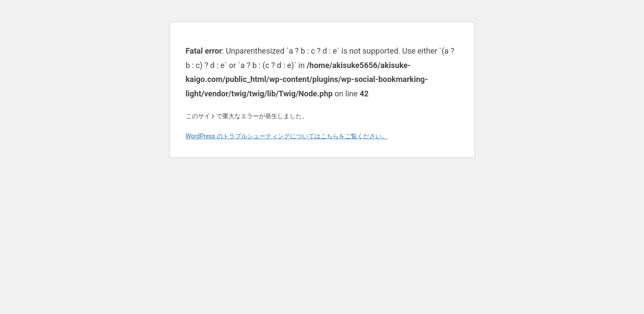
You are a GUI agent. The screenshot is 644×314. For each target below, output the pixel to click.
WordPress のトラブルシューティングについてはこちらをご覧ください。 (287, 136)
